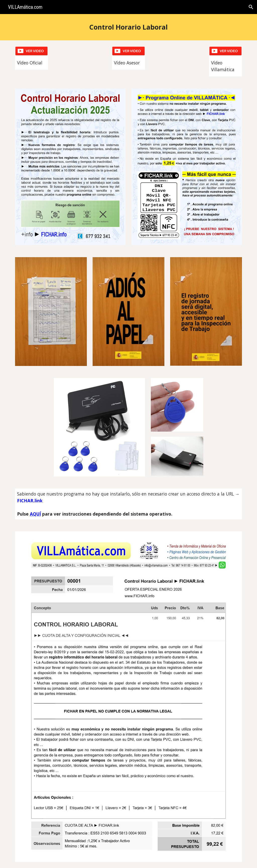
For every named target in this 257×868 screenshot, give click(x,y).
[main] (128, 27)
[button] (251, 7)
